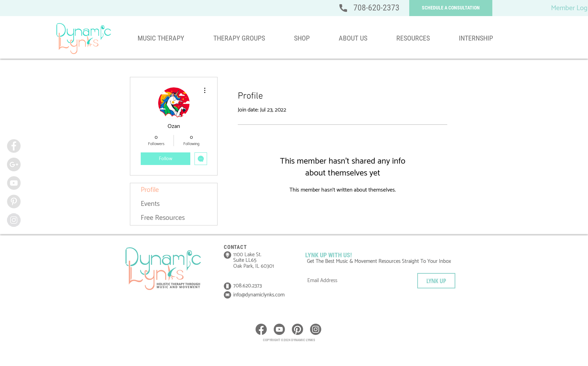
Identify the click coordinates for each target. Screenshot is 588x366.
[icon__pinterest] (297, 329)
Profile (150, 190)
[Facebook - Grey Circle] (14, 146)
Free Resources (163, 218)
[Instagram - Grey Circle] (14, 220)
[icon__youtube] (279, 329)
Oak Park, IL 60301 (254, 266)
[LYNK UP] (436, 281)
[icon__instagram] (316, 329)
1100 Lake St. (247, 255)
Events (150, 204)
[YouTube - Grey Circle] (14, 183)
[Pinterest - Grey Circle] (14, 202)
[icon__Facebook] (261, 329)
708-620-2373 (376, 8)
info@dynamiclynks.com (259, 295)
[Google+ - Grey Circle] (14, 164)
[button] (451, 8)
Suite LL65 (245, 260)
